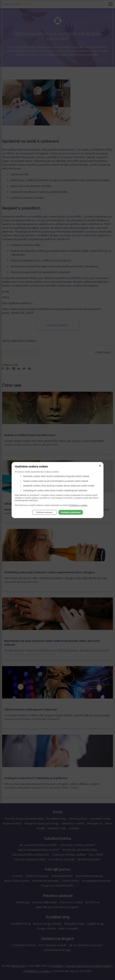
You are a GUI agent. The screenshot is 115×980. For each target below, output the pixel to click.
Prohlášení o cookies (78, 505)
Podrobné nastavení (44, 512)
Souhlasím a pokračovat (71, 512)
